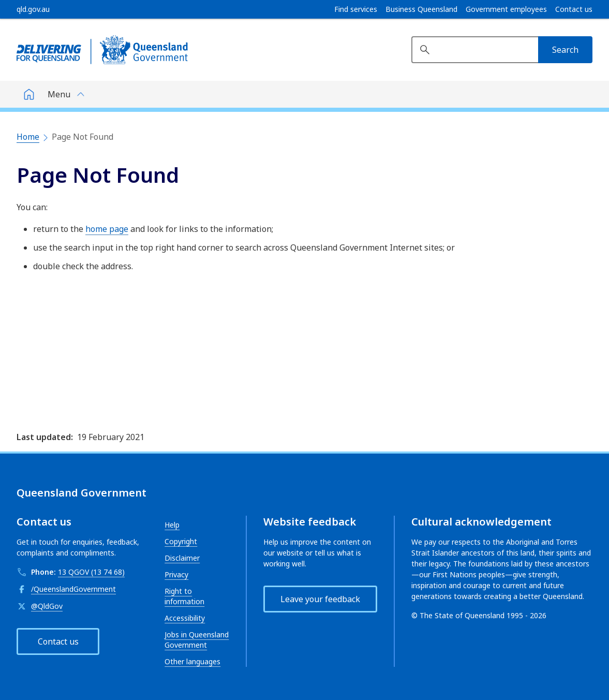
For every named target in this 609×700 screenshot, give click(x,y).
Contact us (574, 9)
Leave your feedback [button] (320, 599)
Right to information (184, 596)
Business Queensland (421, 9)
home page (107, 229)
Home (28, 137)
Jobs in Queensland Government (197, 640)
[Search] (565, 50)
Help (172, 525)
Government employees (506, 9)
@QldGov (47, 606)
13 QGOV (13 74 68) (91, 572)
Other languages (192, 661)
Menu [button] (59, 94)
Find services (356, 9)
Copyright (181, 541)
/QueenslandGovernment (73, 589)
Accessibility (185, 618)
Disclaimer (182, 558)
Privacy (176, 574)
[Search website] (475, 50)
